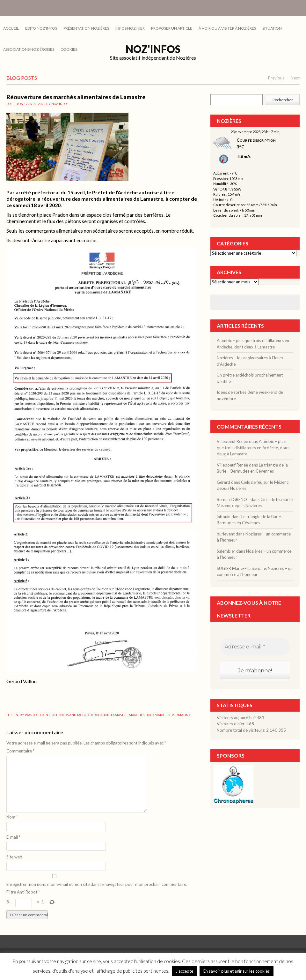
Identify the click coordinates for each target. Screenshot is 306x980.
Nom (12, 817)
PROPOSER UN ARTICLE (172, 28)
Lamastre (119, 715)
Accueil (11, 28)
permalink (181, 715)
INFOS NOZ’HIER (130, 28)
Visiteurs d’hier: (232, 724)
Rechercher (283, 100)
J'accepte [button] (184, 971)
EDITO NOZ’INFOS (41, 28)
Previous (276, 78)
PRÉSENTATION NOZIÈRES (86, 28)
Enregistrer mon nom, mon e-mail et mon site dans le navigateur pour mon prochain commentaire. (97, 884)
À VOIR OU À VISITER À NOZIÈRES (227, 28)
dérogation (100, 715)
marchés (137, 715)
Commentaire (20, 751)
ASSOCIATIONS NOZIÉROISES (29, 49)
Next (295, 78)
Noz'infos (153, 49)
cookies (69, 49)
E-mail (13, 837)
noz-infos (60, 104)
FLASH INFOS (59, 715)
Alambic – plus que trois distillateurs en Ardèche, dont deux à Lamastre (253, 448)
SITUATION (272, 28)
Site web (14, 857)
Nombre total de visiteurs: (241, 730)
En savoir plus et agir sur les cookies (237, 971)
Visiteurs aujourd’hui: (237, 718)
